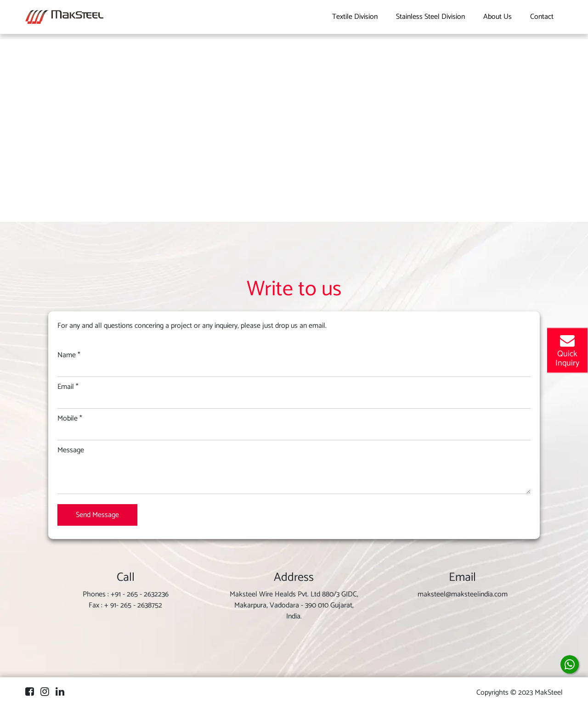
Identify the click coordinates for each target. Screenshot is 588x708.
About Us (498, 17)
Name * (69, 355)
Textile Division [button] (355, 17)
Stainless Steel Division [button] (430, 17)
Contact (542, 17)
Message (71, 450)
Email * (68, 387)
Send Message (97, 515)
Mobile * (70, 419)
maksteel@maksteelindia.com (463, 594)
